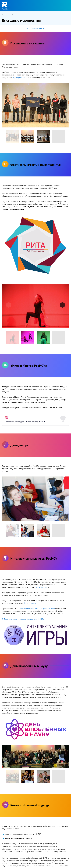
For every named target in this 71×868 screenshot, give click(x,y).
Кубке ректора (30, 603)
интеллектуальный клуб (45, 609)
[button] (67, 85)
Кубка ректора (19, 77)
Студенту (15, 15)
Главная (5, 15)
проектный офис (26, 609)
